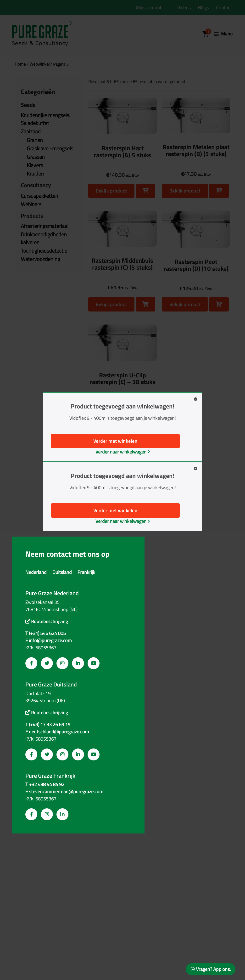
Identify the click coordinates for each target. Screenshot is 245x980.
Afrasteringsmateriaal (45, 226)
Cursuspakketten (39, 196)
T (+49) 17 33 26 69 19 (48, 725)
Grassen (36, 157)
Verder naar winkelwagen (123, 452)
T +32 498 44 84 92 (45, 784)
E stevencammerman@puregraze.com (64, 792)
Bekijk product (111, 191)
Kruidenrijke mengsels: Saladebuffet (46, 119)
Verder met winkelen (115, 441)
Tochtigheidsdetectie (44, 251)
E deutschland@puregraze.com (57, 732)
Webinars (31, 204)
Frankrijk (86, 572)
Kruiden (35, 174)
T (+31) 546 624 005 (46, 633)
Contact (224, 8)
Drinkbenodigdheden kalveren (44, 238)
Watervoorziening (40, 259)
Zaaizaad (31, 131)
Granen (35, 140)
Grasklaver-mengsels (50, 148)
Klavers (35, 165)
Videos (184, 8)
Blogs (203, 8)
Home (20, 64)
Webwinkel (39, 64)
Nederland (36, 572)
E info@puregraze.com (49, 640)
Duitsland (62, 572)
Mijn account (149, 8)
